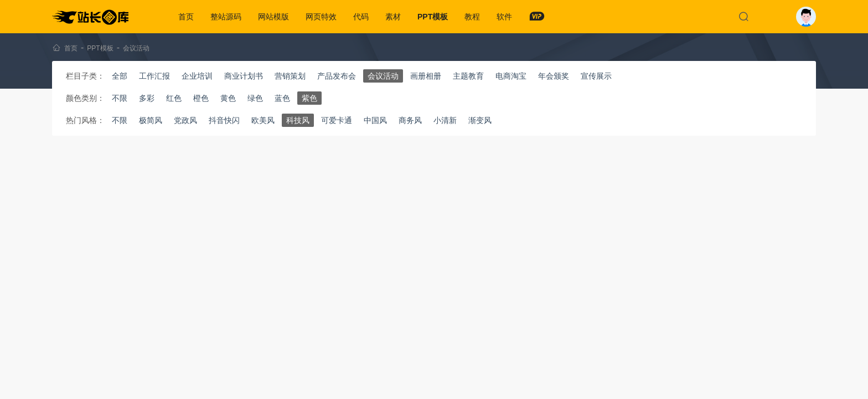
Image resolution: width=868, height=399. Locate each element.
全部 (120, 76)
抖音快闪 (224, 120)
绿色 (255, 98)
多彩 (147, 98)
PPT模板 (433, 17)
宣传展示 (596, 76)
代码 (361, 17)
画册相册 (426, 76)
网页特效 (321, 17)
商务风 (410, 120)
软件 (504, 17)
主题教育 (468, 76)
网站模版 (273, 17)
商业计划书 (244, 76)
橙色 (201, 98)
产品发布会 (337, 76)
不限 (120, 98)
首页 (186, 17)
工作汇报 (154, 76)
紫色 (309, 98)
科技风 (298, 120)
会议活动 (136, 48)
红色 (174, 98)
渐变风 (480, 120)
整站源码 (226, 17)
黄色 (228, 98)
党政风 (185, 120)
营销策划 (290, 76)
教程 (472, 17)
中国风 (375, 120)
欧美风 (263, 120)
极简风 (151, 120)
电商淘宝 (511, 76)
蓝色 (282, 98)
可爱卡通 (337, 120)
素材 (393, 17)
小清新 (445, 120)
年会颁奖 (554, 76)
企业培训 (197, 76)
